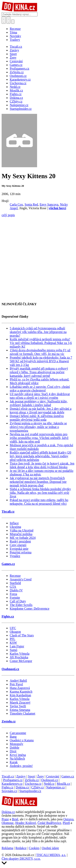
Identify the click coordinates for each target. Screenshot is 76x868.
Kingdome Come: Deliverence (30, 609)
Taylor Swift (18, 706)
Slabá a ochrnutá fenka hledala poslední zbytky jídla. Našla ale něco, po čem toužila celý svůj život (40, 493)
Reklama (7, 848)
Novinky (15, 36)
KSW (13, 643)
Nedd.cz (49, 784)
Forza (13, 594)
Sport (32, 776)
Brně (15, 819)
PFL (13, 639)
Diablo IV (16, 590)
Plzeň (66, 823)
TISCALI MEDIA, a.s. (51, 855)
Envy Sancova (49, 204)
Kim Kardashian (20, 695)
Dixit (13, 751)
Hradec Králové (26, 823)
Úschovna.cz (33, 784)
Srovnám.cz (9, 791)
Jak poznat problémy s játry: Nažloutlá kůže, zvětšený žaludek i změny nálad (39, 403)
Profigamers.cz (13, 780)
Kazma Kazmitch (21, 692)
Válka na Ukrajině (22, 530)
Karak (14, 762)
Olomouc (8, 823)
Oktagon (15, 632)
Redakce (21, 848)
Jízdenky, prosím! (21, 766)
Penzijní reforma (21, 552)
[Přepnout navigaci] (13, 22)
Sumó (13, 650)
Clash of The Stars (22, 635)
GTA (13, 587)
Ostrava (69, 819)
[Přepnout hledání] (4, 20)
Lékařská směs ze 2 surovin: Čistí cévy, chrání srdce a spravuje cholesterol (40, 389)
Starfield (15, 583)
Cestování (53, 776)
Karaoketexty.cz (12, 784)
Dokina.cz (22, 787)
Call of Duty (18, 601)
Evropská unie (19, 549)
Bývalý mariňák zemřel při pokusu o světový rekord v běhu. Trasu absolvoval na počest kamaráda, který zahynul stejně (39, 372)
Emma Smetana (20, 710)
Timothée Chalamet (22, 713)
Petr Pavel (16, 684)
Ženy (41, 776)
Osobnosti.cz (10, 669)
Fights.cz (8, 616)
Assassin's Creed (21, 579)
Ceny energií (18, 545)
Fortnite (15, 598)
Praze (5, 819)
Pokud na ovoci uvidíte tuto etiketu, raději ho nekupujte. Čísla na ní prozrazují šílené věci (39, 502)
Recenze (15, 29)
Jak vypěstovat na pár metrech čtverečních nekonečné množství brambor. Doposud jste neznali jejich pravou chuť (38, 482)
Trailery (15, 40)
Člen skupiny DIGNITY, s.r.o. (21, 859)
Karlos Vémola (20, 654)
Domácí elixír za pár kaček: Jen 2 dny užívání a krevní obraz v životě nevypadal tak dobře (41, 410)
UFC (13, 628)
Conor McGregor (21, 661)
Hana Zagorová (20, 688)
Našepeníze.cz (56, 787)
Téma (13, 32)
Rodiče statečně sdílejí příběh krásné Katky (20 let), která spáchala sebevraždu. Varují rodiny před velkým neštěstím (40, 456)
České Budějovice (49, 823)
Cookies (34, 848)
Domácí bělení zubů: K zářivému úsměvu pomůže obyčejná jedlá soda (37, 418)
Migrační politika (21, 534)
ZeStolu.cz (32, 780)
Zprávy (21, 776)
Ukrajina (15, 527)
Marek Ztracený (20, 702)
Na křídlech (17, 759)
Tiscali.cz (8, 512)
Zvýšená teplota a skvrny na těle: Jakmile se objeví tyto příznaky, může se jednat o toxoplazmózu (38, 427)
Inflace (14, 523)
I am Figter (17, 646)
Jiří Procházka (19, 657)
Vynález (15, 556)
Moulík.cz (63, 784)
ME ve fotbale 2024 (23, 538)
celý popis (8, 215)
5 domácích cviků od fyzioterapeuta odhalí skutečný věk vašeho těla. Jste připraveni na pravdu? (38, 332)
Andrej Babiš (18, 681)
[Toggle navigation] (9, 20)
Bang (13, 737)
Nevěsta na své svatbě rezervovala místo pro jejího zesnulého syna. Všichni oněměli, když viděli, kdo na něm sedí (39, 438)
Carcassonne (18, 733)
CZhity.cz (38, 787)
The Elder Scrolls (21, 605)
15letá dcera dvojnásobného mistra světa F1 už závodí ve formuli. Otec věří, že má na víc (40, 352)
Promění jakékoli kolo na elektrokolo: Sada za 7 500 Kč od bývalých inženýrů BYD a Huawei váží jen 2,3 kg (41, 361)
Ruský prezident (20, 541)
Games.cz (8, 564)
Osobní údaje (50, 848)
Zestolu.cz (9, 721)
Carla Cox (16, 204)
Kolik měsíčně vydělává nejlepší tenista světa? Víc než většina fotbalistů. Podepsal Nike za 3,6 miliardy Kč (41, 343)
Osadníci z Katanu (22, 740)
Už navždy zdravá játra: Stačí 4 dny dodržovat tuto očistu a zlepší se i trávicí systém (40, 396)
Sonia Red (31, 204)
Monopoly (17, 744)
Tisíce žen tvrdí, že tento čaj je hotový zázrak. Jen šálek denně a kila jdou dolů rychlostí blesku (42, 465)
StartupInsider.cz (30, 791)
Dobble (14, 748)
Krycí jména (18, 755)
